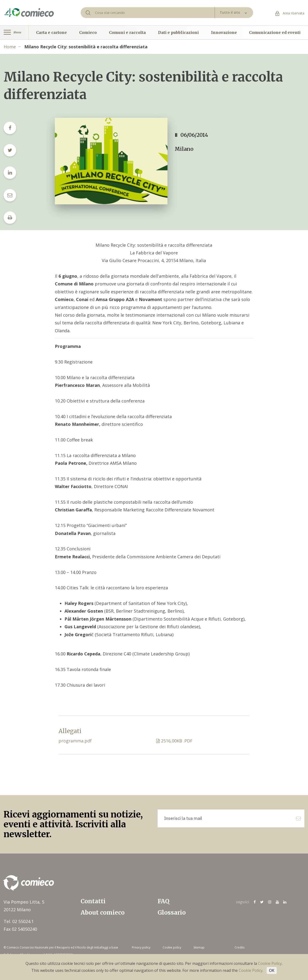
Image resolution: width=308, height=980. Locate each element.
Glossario (172, 913)
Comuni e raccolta (127, 32)
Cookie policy (172, 947)
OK (272, 970)
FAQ (164, 901)
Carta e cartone (51, 32)
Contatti (93, 901)
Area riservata (290, 13)
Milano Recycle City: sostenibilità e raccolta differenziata (86, 47)
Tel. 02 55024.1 (19, 921)
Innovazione (224, 32)
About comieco (103, 913)
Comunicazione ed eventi (275, 32)
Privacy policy (141, 947)
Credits (240, 947)
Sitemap (199, 947)
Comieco (88, 32)
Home (10, 47)
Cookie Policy (270, 963)
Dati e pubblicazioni (178, 32)
